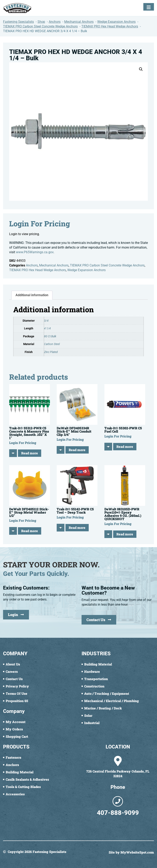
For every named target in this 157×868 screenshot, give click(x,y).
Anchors (32, 265)
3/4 (46, 321)
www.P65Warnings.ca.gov (35, 252)
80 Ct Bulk (50, 336)
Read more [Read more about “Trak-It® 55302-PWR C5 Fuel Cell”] (125, 447)
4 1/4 (47, 328)
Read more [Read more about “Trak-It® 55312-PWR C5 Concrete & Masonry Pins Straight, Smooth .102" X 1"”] (30, 453)
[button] (141, 69)
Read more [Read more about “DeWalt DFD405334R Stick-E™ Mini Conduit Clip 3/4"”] (77, 450)
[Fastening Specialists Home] (17, 8)
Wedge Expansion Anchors (86, 270)
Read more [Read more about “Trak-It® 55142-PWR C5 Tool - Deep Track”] (77, 528)
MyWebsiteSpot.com (137, 852)
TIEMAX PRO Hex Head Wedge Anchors (38, 270)
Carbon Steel (52, 344)
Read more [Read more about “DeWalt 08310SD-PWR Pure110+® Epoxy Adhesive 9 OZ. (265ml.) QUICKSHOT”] (125, 534)
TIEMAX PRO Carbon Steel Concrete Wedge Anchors (107, 265)
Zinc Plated (51, 352)
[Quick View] (13, 453)
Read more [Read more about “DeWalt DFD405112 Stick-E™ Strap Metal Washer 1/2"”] (30, 531)
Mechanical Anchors (54, 265)
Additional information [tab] (32, 295)
